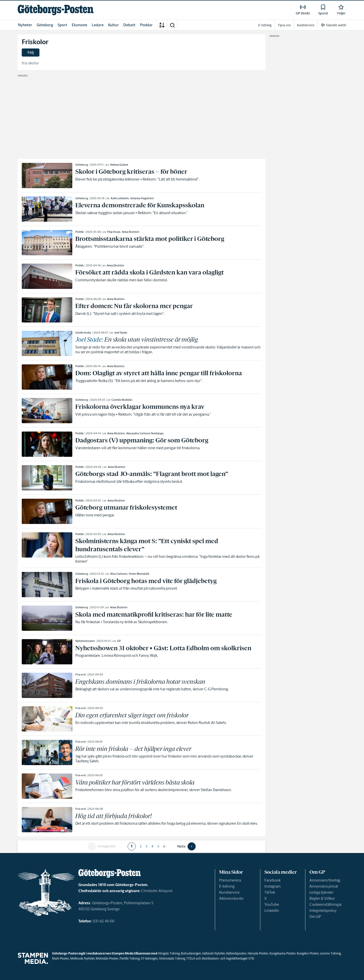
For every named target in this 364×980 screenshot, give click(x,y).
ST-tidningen (149, 958)
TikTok (270, 892)
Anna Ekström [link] (131, 232)
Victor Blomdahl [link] (139, 574)
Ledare (98, 25)
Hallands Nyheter (213, 953)
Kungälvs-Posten (308, 953)
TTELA (191, 958)
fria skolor (30, 63)
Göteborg (45, 25)
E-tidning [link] (265, 25)
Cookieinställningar (326, 904)
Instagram (272, 886)
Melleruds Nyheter (82, 958)
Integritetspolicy (323, 910)
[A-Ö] (162, 25)
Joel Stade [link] (121, 333)
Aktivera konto (231, 898)
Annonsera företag (325, 880)
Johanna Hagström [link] (142, 198)
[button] (172, 25)
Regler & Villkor (322, 898)
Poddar (146, 25)
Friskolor (35, 42)
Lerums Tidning (330, 953)
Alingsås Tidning (169, 953)
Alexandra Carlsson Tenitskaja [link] (145, 433)
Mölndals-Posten (107, 958)
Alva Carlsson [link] (119, 574)
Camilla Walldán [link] (122, 400)
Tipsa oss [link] (284, 25)
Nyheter (25, 25)
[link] (56, 10)
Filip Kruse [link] (114, 232)
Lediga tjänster (321, 892)
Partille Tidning (130, 958)
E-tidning (227, 886)
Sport (62, 25)
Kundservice (229, 892)
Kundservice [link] (306, 25)
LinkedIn (272, 910)
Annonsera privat (324, 886)
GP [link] (119, 641)
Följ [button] (31, 52)
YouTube (272, 904)
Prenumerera (230, 880)
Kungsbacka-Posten (282, 953)
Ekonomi (79, 25)
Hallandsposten (236, 953)
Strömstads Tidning (172, 958)
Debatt (129, 25)
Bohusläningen (191, 953)
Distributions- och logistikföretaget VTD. (228, 958)
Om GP (315, 916)
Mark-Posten (61, 958)
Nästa (181, 846)
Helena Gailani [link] (119, 165)
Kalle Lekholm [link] (120, 198)
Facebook (272, 880)
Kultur (113, 25)
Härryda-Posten (258, 953)
